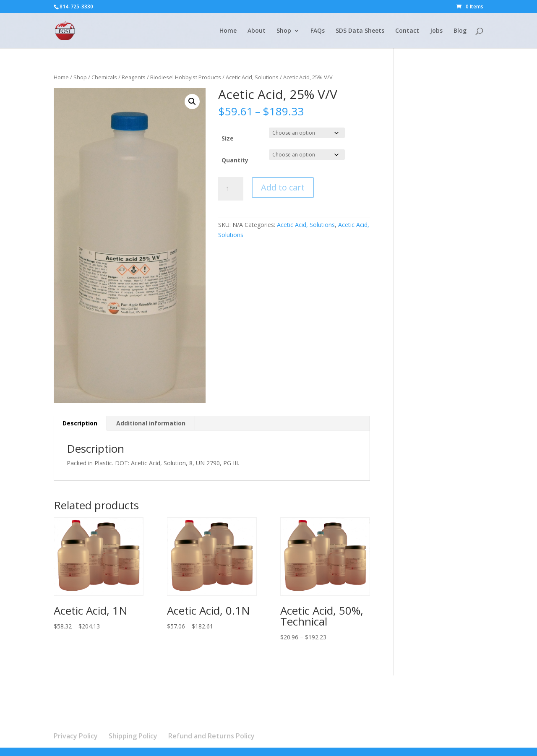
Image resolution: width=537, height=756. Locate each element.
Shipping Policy (133, 736)
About (257, 31)
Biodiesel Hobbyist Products (186, 77)
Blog (460, 31)
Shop (284, 31)
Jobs (436, 31)
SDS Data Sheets (360, 31)
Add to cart (283, 187)
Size (228, 138)
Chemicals (104, 77)
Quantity (235, 160)
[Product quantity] (231, 189)
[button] (192, 102)
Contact (407, 31)
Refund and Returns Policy (211, 736)
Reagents (134, 77)
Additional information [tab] (151, 423)
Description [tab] (80, 423)
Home (228, 31)
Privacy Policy (76, 736)
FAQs (318, 31)
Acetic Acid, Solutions (252, 77)
